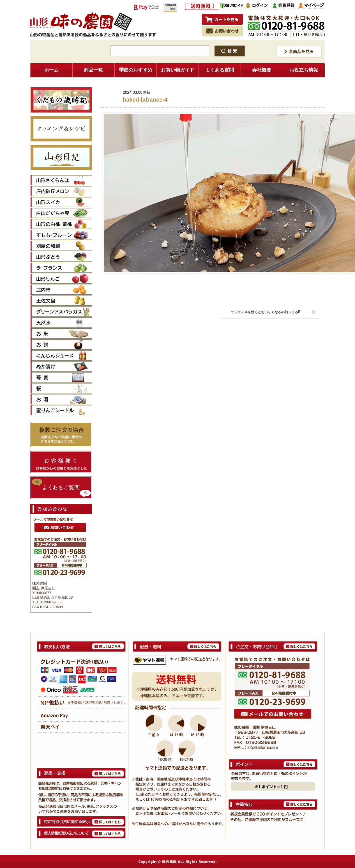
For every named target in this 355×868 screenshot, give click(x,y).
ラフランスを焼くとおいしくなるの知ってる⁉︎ (265, 312)
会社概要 (262, 70)
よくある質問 (220, 70)
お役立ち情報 (304, 70)
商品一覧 (93, 70)
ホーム (51, 70)
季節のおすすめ (136, 70)
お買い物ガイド (178, 70)
